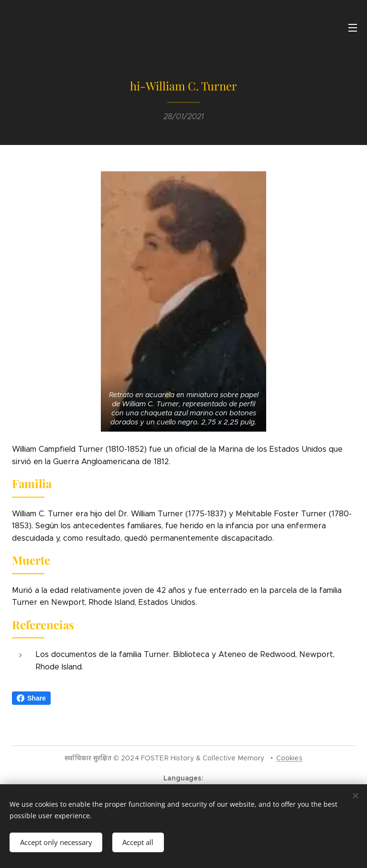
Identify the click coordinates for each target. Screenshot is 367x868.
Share (31, 698)
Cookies (289, 758)
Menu (353, 28)
